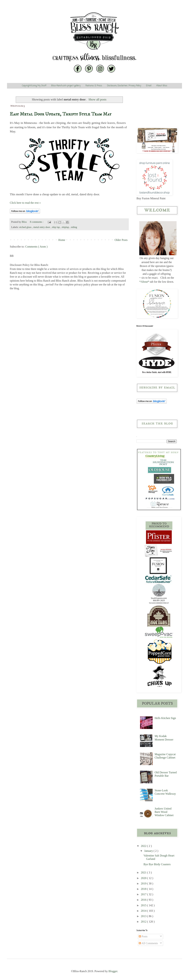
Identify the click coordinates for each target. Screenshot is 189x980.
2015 (144, 905)
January (149, 851)
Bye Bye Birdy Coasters (157, 864)
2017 (144, 894)
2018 (144, 889)
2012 (144, 922)
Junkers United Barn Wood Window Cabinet (164, 812)
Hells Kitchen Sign (165, 718)
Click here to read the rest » (25, 203)
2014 (144, 911)
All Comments (148, 943)
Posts (143, 936)
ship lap (56, 227)
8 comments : (37, 222)
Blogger (113, 971)
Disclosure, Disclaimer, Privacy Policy (124, 86)
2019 (144, 883)
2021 (144, 872)
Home (62, 240)
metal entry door (42, 227)
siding (74, 227)
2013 (144, 916)
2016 (144, 900)
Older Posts (121, 240)
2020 (144, 878)
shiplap (66, 227)
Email (149, 86)
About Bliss (162, 86)
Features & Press (94, 86)
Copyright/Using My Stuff (34, 86)
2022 (144, 846)
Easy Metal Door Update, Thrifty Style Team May (61, 114)
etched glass (26, 227)
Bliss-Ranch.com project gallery (66, 86)
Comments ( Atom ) (36, 247)
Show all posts (98, 99)
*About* (144, 282)
